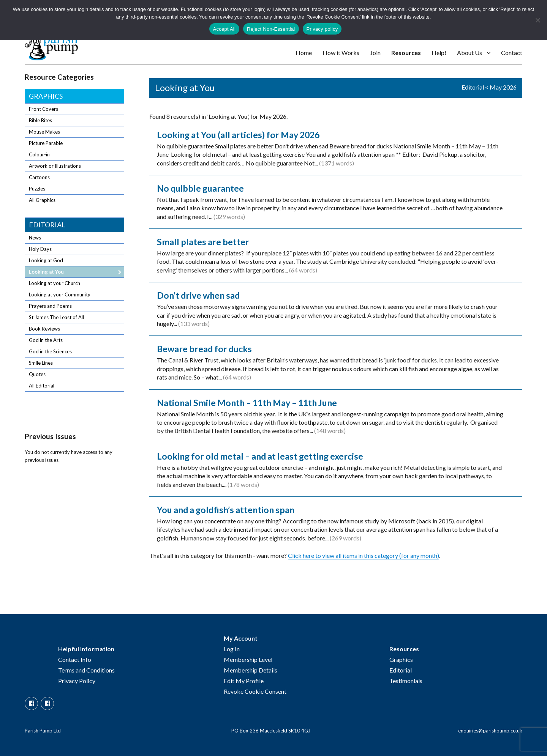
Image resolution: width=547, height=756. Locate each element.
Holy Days (40, 249)
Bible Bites (40, 120)
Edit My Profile (244, 681)
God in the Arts (46, 340)
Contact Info (75, 659)
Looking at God (46, 260)
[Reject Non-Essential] (538, 20)
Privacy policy (322, 29)
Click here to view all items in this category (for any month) (364, 555)
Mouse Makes (44, 132)
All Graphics (42, 200)
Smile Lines (41, 363)
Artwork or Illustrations (55, 166)
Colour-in (39, 154)
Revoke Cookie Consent (255, 691)
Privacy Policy (77, 681)
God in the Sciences (50, 351)
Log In (232, 649)
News (35, 238)
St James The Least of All (56, 317)
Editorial (473, 87)
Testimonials (406, 681)
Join (375, 53)
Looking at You (46, 272)
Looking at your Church (55, 283)
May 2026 (503, 87)
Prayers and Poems (50, 306)
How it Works (341, 53)
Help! (439, 53)
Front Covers (43, 109)
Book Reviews (44, 329)
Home (304, 53)
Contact (512, 53)
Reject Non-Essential (271, 29)
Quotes (37, 374)
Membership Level (248, 659)
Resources (406, 53)
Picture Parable (46, 143)
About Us (470, 53)
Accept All (224, 29)
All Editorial (42, 386)
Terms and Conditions (86, 670)
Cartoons (39, 177)
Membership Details (251, 670)
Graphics (46, 96)
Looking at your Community (60, 295)
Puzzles (37, 189)
